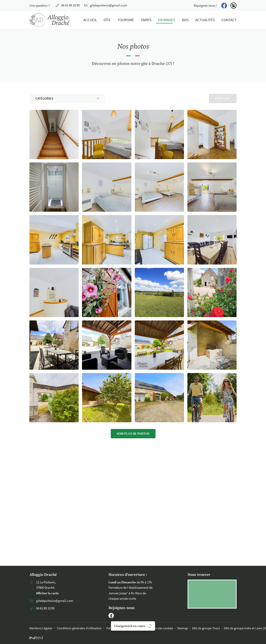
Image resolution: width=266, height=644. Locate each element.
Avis (185, 20)
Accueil (90, 20)
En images (167, 20)
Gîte (107, 20)
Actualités (205, 20)
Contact (229, 20)
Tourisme (126, 20)
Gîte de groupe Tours (206, 628)
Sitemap (183, 628)
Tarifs (146, 20)
